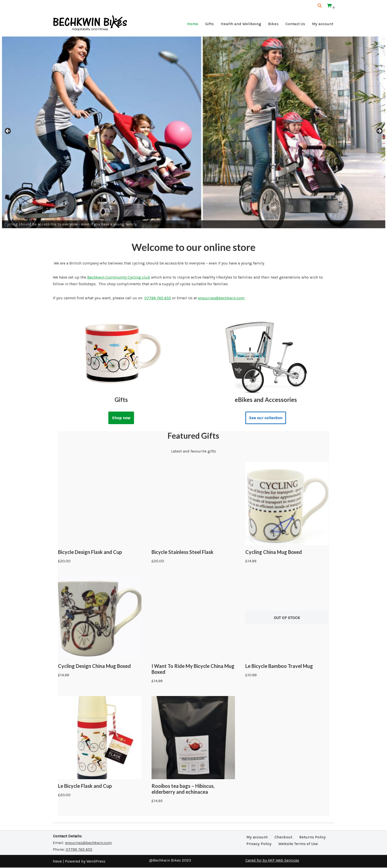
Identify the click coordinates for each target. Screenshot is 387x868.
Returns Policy (313, 838)
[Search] (320, 5)
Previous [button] (8, 131)
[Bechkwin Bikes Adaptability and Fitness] (90, 25)
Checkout (283, 838)
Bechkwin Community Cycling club (119, 277)
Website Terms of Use (298, 844)
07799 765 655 (158, 298)
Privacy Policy (259, 844)
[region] (194, 132)
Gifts (209, 24)
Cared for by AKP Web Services (272, 861)
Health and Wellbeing (241, 24)
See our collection (266, 418)
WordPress (96, 862)
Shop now (121, 418)
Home (193, 24)
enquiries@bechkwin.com (221, 298)
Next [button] (379, 131)
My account (323, 24)
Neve (57, 862)
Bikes (273, 24)
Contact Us (295, 24)
